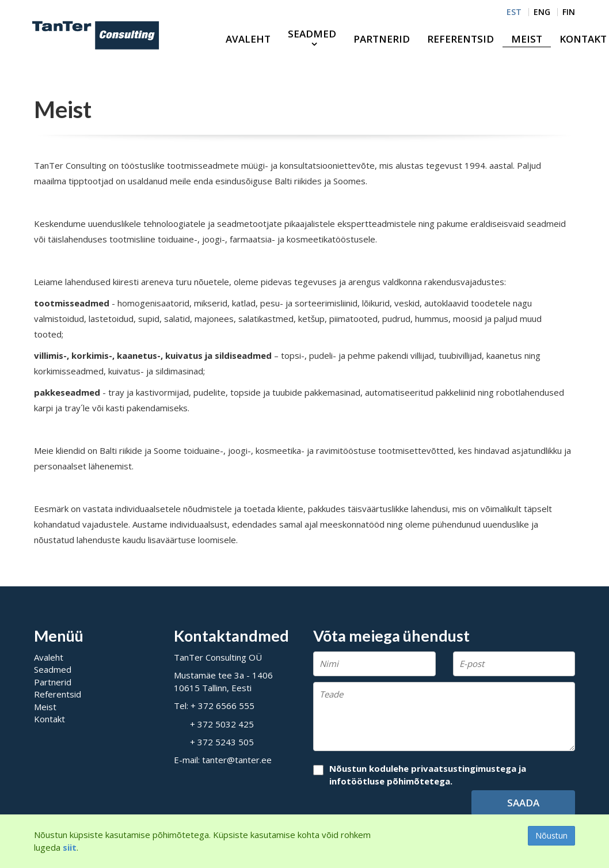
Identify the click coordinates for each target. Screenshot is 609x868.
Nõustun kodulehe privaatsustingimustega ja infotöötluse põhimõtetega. (428, 774)
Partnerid (382, 39)
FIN (569, 12)
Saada (523, 803)
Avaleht (248, 39)
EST (514, 12)
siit (70, 847)
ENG (542, 12)
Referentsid (460, 39)
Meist (527, 39)
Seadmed (312, 34)
